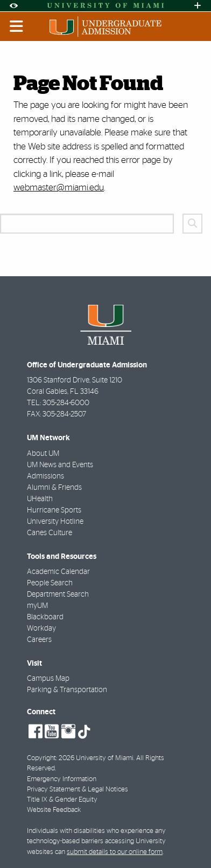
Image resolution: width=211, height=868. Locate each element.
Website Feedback (54, 810)
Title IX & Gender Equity (62, 800)
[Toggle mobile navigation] (17, 26)
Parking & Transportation (67, 690)
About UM (43, 454)
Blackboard (45, 617)
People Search (50, 583)
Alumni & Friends (54, 488)
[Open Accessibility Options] (13, 6)
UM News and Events (60, 465)
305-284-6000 (66, 403)
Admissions (45, 476)
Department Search (58, 594)
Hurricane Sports (54, 510)
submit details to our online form (115, 852)
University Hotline (55, 522)
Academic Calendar (58, 572)
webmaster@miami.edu (59, 187)
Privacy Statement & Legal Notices (78, 790)
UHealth (40, 499)
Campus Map (48, 679)
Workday (41, 628)
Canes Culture (50, 533)
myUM (37, 606)
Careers (39, 640)
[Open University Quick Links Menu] (198, 6)
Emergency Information (62, 779)
